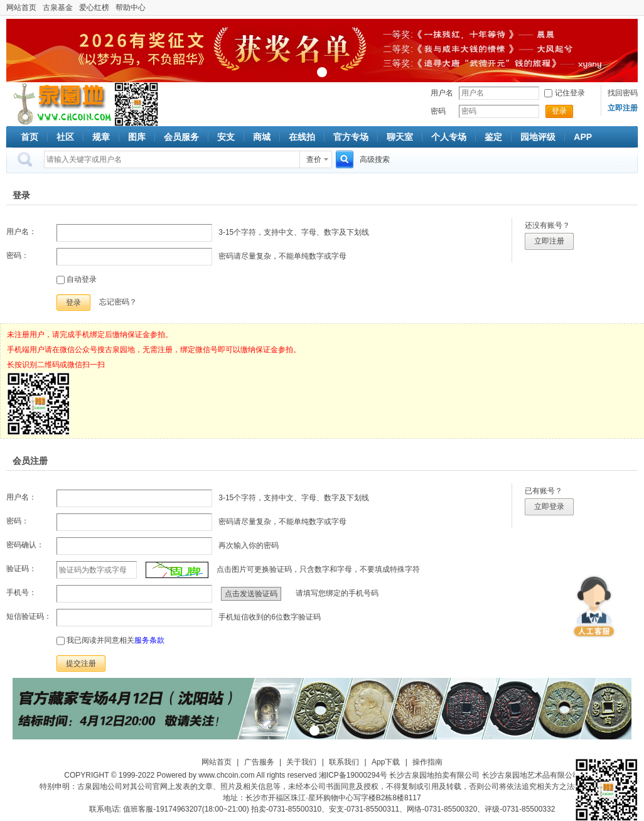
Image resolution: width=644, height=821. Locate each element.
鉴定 (493, 137)
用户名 (442, 93)
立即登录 (549, 507)
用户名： (21, 232)
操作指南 (427, 762)
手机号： (21, 593)
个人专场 (449, 137)
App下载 (386, 762)
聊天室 (400, 137)
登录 (559, 111)
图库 (137, 137)
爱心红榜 (94, 8)
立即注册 (549, 241)
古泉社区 (60, 104)
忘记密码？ (118, 302)
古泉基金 (58, 8)
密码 (438, 111)
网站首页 (21, 8)
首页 (30, 137)
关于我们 (301, 762)
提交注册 (81, 663)
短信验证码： (29, 616)
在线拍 (302, 137)
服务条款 (149, 640)
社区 (65, 137)
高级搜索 (375, 159)
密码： (18, 255)
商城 (262, 137)
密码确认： (25, 545)
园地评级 (538, 137)
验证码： (21, 569)
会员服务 (181, 137)
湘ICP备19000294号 (353, 775)
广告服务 (259, 762)
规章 (101, 137)
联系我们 (344, 762)
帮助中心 (131, 8)
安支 (226, 137)
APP (583, 137)
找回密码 (623, 93)
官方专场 (351, 137)
